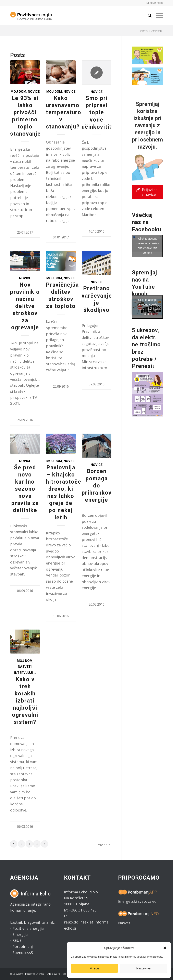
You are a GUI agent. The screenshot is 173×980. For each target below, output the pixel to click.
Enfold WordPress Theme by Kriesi (65, 974)
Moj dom (18, 92)
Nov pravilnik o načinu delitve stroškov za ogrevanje (25, 306)
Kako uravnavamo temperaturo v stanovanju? (64, 112)
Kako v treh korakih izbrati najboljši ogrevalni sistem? (25, 701)
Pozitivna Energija (35, 974)
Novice (34, 92)
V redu (94, 968)
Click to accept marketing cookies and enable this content (147, 246)
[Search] (148, 15)
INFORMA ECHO (154, 3)
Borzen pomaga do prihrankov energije (97, 485)
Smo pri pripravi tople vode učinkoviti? (97, 112)
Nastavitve (143, 968)
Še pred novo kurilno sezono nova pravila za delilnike (25, 489)
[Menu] (157, 15)
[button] (165, 948)
